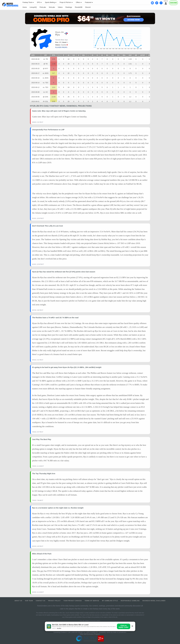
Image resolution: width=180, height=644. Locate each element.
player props (61, 47)
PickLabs (43, 7)
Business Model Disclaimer (154, 601)
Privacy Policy (54, 601)
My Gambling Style (110, 601)
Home (25, 7)
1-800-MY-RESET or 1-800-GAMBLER (84, 632)
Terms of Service (92, 601)
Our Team (29, 601)
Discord (88, 7)
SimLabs (52, 7)
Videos (60, 7)
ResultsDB (79, 7)
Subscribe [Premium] (173, 3)
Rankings (69, 7)
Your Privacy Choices (73, 601)
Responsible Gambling (130, 601)
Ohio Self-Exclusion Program (90, 634)
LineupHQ (33, 7)
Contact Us (41, 601)
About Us (18, 601)
